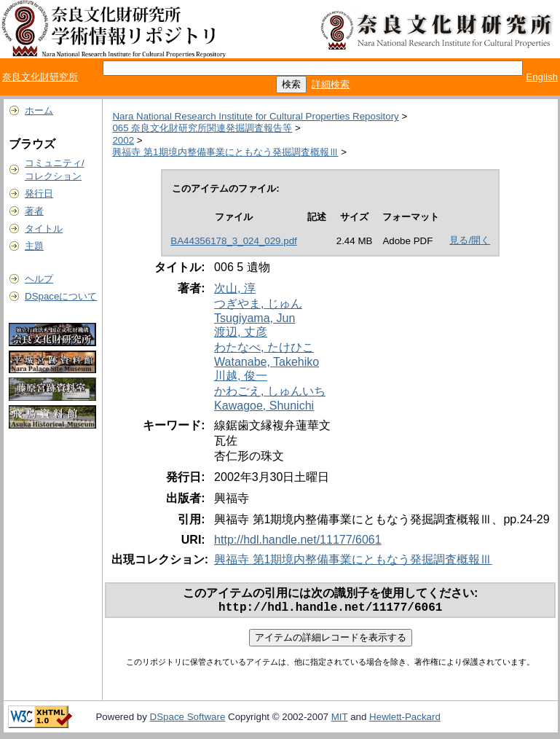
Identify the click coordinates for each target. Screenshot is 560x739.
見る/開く (470, 240)
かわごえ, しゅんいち (270, 391)
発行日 (39, 193)
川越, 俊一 (241, 376)
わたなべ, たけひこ (264, 347)
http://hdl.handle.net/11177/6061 (298, 540)
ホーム (39, 110)
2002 (123, 140)
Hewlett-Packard (405, 720)
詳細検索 (331, 84)
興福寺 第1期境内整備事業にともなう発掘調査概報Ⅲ (225, 152)
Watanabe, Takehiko (267, 362)
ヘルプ (39, 279)
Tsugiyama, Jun (255, 318)
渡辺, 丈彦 (241, 332)
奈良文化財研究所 (40, 77)
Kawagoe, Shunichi (264, 406)
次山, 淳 (235, 288)
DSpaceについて (61, 296)
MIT (340, 720)
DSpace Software (188, 720)
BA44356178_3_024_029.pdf (233, 241)
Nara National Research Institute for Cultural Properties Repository (255, 116)
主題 (34, 246)
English (542, 77)
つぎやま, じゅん (258, 304)
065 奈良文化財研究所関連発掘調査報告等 (202, 128)
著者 (34, 211)
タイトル (44, 228)
